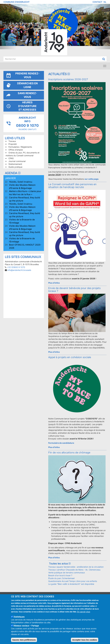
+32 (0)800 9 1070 (16, 267)
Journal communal (17, 161)
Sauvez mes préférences (24, 640)
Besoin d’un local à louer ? (60, 575)
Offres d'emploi (16, 150)
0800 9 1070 (27, 125)
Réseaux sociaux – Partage (26, 626)
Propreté (13, 144)
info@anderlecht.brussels (19, 270)
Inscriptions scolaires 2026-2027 (68, 79)
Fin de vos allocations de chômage (69, 452)
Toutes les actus (60, 564)
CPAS (11, 158)
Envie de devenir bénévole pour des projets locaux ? (74, 289)
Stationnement (15, 164)
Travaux (12, 141)
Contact (97, 2)
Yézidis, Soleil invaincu (21, 182)
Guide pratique (15, 167)
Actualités (59, 74)
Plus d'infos (54, 283)
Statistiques (19, 617)
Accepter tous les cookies (85, 640)
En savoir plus (84, 612)
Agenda (13, 173)
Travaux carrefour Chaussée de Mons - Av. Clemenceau (74, 570)
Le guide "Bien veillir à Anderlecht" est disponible (71, 584)
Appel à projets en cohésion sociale (70, 357)
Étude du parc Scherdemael (61, 578)
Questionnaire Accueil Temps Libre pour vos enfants (73, 581)
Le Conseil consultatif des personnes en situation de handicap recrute (72, 186)
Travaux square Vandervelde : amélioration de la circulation (76, 567)
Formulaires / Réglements (20, 147)
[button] (8, 27)
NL (105, 2)
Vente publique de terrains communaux (67, 573)
